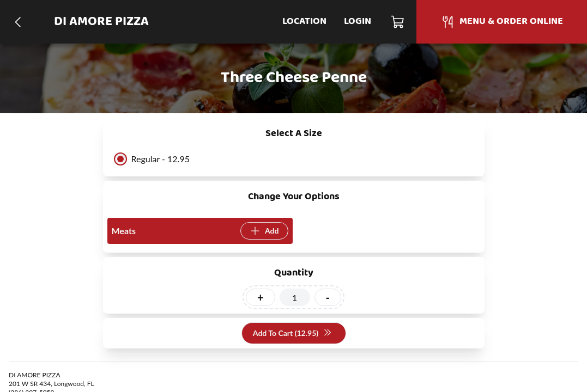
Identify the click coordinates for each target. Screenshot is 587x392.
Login (358, 22)
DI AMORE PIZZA (101, 22)
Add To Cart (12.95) (292, 333)
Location (304, 22)
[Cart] (398, 22)
